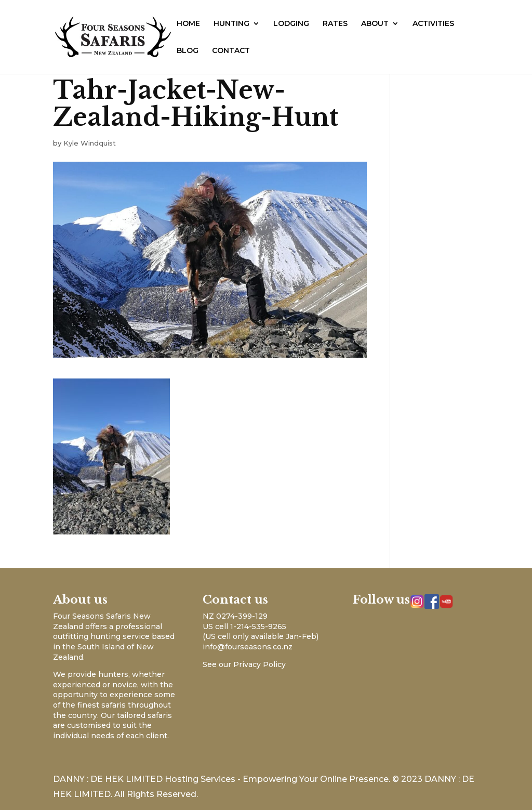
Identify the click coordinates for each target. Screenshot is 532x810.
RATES (335, 24)
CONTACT (231, 51)
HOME (188, 24)
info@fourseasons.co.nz (248, 647)
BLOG (188, 51)
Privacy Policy (260, 664)
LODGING (291, 24)
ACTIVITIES (433, 24)
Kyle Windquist (90, 143)
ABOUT (375, 24)
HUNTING (231, 24)
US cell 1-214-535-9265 (244, 626)
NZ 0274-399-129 (235, 616)
